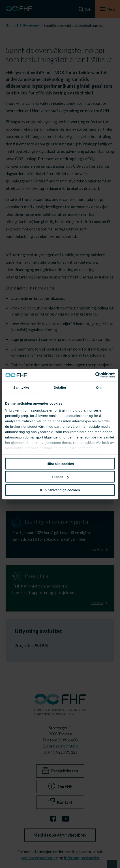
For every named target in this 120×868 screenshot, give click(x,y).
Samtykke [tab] (21, 387)
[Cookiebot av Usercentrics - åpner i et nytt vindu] (95, 375)
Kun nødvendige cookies (60, 490)
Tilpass (60, 477)
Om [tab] (99, 387)
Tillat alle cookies (60, 464)
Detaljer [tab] (60, 387)
